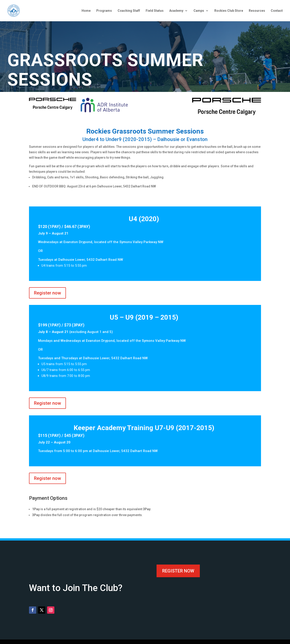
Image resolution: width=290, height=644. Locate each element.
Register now (47, 293)
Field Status (155, 11)
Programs (104, 11)
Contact (277, 11)
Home (86, 11)
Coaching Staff (129, 11)
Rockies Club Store (229, 11)
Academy (176, 11)
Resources (257, 11)
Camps (199, 11)
